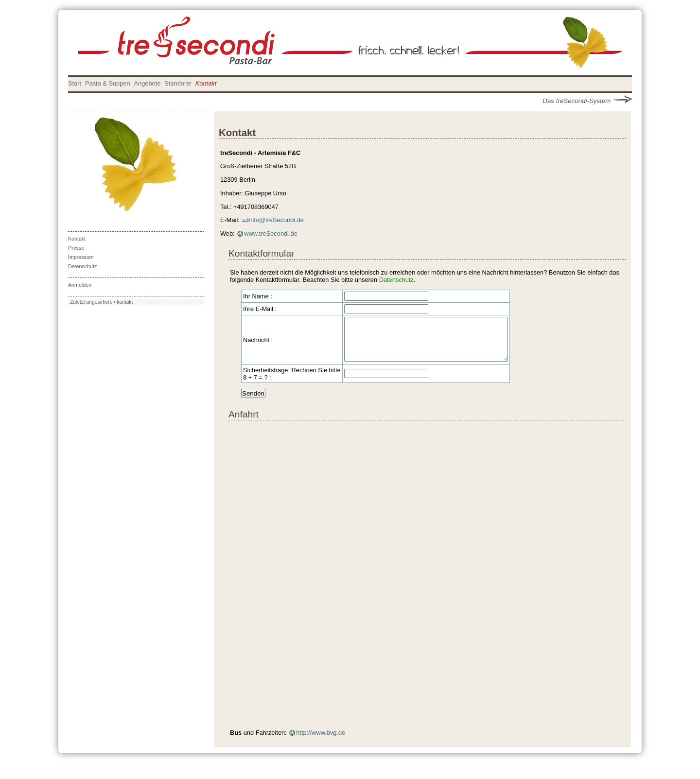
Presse (76, 248)
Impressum (81, 257)
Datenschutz (82, 266)
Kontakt (206, 83)
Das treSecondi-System (587, 101)
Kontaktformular (261, 253)
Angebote (148, 83)
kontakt (125, 302)
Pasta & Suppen (108, 83)
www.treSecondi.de (271, 234)
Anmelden (80, 285)
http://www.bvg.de (321, 741)
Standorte (178, 83)
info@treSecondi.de (276, 220)
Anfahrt (244, 423)
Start (75, 83)
